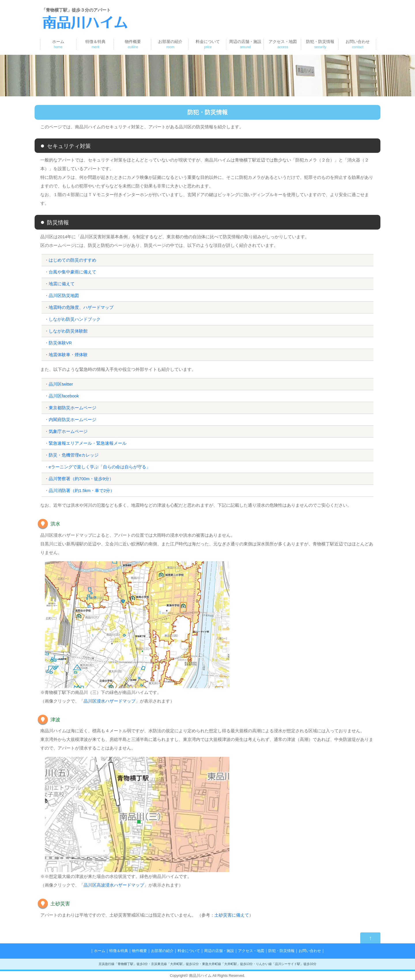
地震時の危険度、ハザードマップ (81, 307)
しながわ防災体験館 (68, 331)
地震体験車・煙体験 (68, 355)
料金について (208, 44)
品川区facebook (64, 396)
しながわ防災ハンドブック (75, 319)
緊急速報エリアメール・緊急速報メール (88, 443)
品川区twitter (61, 384)
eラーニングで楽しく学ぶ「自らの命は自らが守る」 (100, 467)
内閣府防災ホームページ (72, 419)
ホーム (58, 44)
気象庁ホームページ (68, 431)
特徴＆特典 (95, 44)
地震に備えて (62, 284)
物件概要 (133, 44)
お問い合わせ (358, 44)
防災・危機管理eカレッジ (74, 455)
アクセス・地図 (283, 44)
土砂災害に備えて (232, 915)
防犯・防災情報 (320, 44)
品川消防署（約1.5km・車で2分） (82, 490)
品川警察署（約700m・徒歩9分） (81, 479)
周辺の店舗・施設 (245, 44)
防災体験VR (60, 343)
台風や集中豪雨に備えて (72, 272)
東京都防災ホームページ (72, 408)
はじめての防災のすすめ (72, 260)
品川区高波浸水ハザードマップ (114, 885)
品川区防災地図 (64, 295)
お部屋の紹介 (170, 44)
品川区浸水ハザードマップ (110, 701)
